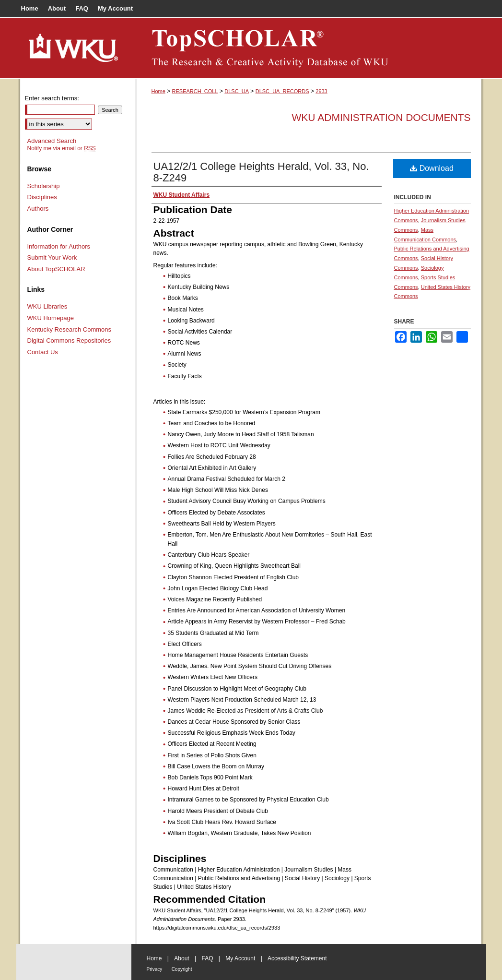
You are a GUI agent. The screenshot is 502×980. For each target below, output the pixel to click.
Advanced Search (52, 141)
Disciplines (42, 197)
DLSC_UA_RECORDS (282, 91)
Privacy (155, 969)
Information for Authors (59, 246)
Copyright (182, 969)
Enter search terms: (52, 98)
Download (432, 168)
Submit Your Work (52, 257)
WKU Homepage (51, 318)
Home (158, 91)
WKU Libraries (47, 306)
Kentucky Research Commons (70, 329)
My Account (240, 958)
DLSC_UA (237, 91)
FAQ (207, 958)
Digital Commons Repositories (69, 341)
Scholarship (44, 186)
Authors (38, 209)
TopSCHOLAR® (309, 48)
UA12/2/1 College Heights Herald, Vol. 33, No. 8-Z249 (261, 172)
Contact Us (43, 352)
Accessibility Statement (297, 958)
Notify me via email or (62, 148)
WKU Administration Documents (381, 117)
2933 (321, 91)
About (181, 958)
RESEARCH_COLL (195, 91)
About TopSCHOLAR (56, 269)
